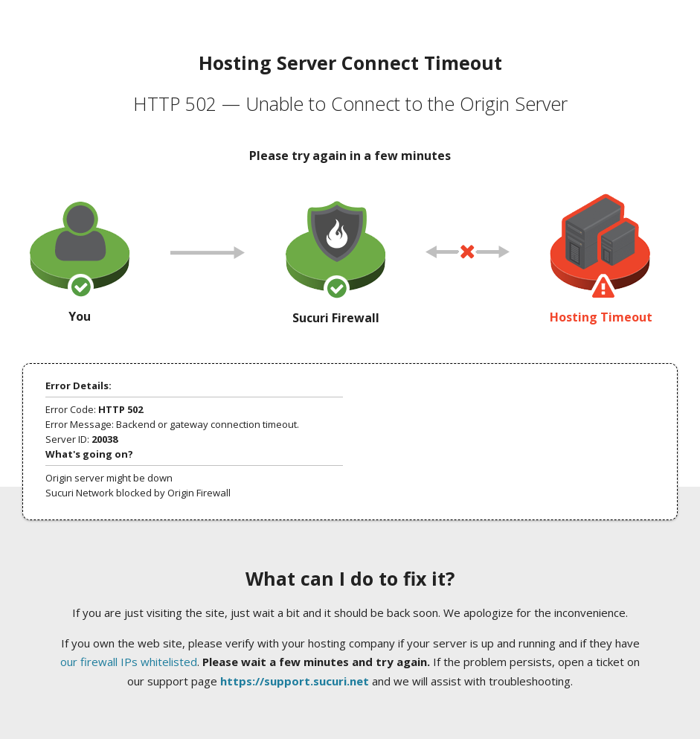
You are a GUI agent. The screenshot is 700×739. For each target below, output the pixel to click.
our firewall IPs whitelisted (129, 662)
